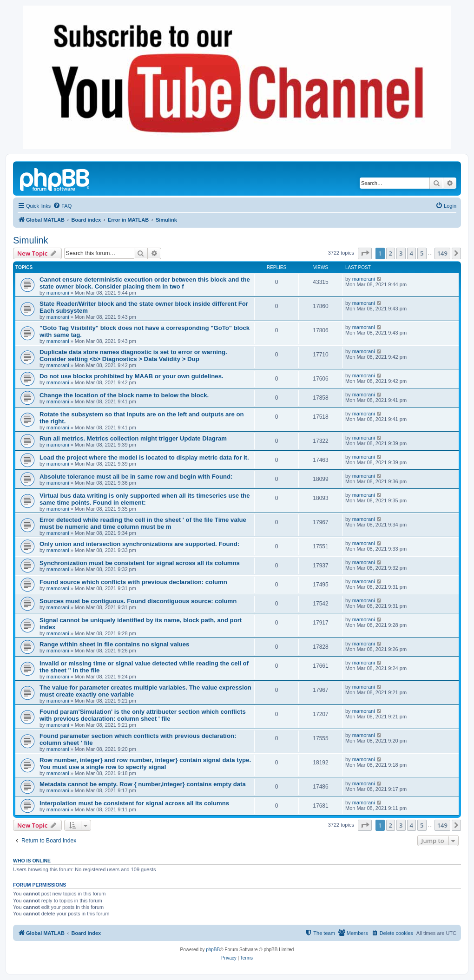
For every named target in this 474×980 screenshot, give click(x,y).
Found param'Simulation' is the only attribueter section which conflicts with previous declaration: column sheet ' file (143, 715)
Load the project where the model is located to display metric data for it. (144, 457)
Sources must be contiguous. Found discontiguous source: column (138, 601)
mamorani (58, 293)
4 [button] (411, 253)
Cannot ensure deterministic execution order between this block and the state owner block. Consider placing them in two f (145, 283)
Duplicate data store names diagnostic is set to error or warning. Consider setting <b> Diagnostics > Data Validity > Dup (133, 355)
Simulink (31, 240)
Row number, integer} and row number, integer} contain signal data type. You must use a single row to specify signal (145, 763)
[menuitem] (62, 206)
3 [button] (401, 253)
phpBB (213, 950)
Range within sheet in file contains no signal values (114, 644)
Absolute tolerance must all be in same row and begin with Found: (136, 477)
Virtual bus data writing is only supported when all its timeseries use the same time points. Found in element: (145, 499)
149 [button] (442, 253)
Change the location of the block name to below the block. (124, 395)
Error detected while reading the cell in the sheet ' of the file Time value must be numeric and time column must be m (143, 523)
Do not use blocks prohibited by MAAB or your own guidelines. (132, 376)
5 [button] (422, 253)
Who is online (32, 861)
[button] (365, 253)
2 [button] (391, 253)
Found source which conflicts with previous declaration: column (133, 582)
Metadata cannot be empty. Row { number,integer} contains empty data (143, 784)
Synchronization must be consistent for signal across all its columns (140, 563)
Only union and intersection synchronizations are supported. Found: (139, 544)
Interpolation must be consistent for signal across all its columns (134, 803)
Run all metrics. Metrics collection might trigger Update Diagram (133, 438)
